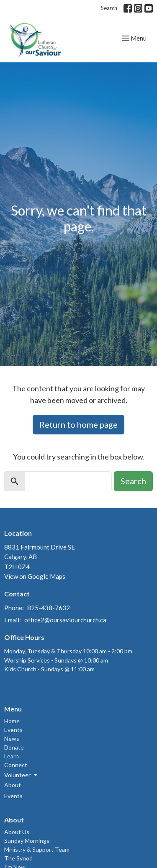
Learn (12, 756)
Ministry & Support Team (37, 849)
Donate (14, 747)
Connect (16, 765)
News (12, 738)
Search (109, 8)
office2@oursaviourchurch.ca (65, 620)
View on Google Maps (35, 576)
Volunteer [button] (22, 775)
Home (12, 721)
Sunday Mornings (27, 841)
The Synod (18, 858)
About (13, 785)
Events (13, 730)
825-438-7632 (49, 608)
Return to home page (78, 424)
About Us (17, 832)
